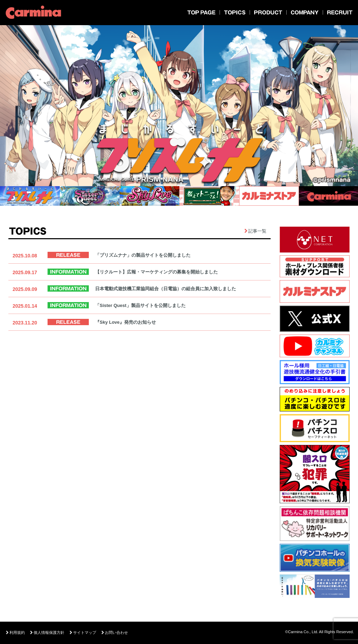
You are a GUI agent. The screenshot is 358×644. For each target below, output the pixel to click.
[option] (179, 107)
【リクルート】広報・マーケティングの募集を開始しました (156, 272)
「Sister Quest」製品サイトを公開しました (140, 305)
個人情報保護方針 (47, 633)
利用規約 (15, 633)
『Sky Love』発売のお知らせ (126, 322)
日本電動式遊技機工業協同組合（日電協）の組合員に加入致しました (166, 289)
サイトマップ (83, 633)
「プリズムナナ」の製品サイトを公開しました (143, 255)
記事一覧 (257, 231)
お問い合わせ (115, 633)
